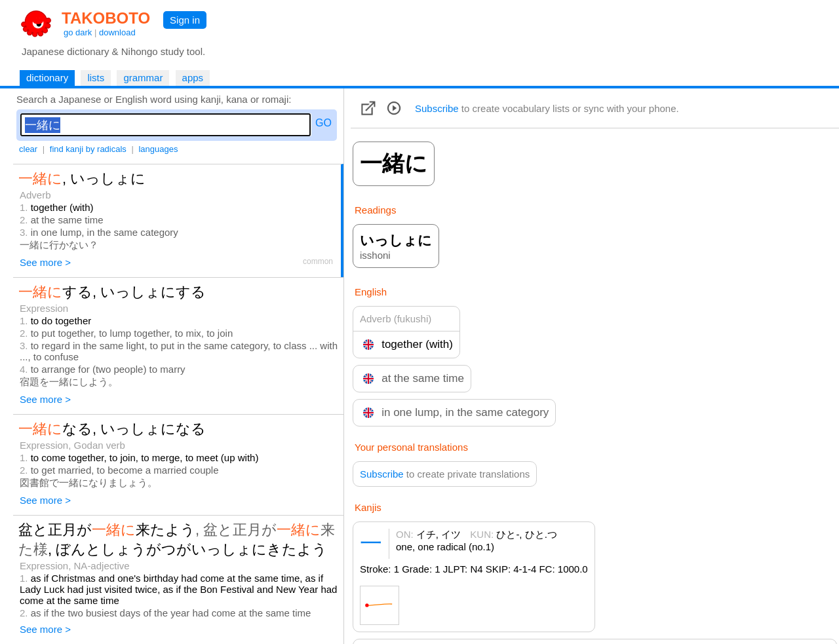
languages (158, 149)
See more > (45, 262)
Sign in (185, 20)
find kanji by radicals (88, 149)
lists (96, 78)
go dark (78, 32)
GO (323, 123)
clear (28, 149)
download (117, 32)
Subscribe (437, 108)
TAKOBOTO (106, 18)
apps (193, 78)
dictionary (47, 78)
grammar (143, 78)
